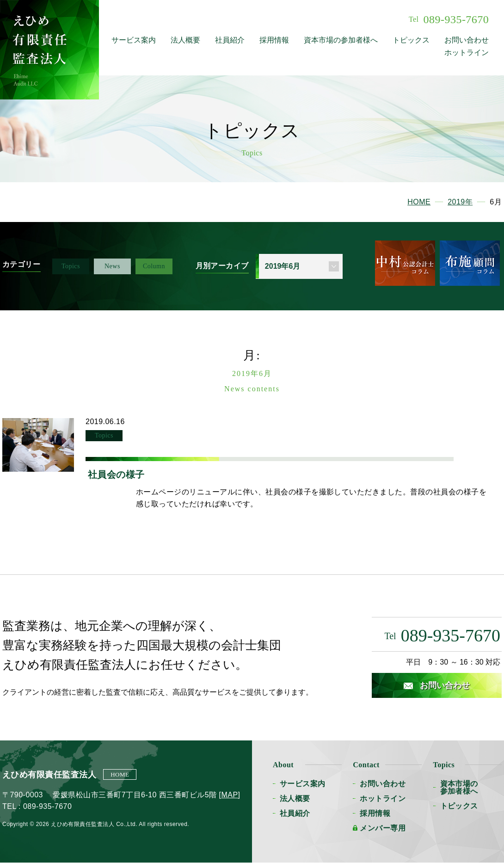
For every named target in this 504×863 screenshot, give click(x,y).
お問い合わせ (467, 40)
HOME (120, 774)
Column (154, 266)
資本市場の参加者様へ (341, 40)
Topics (71, 266)
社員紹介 (230, 40)
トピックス (411, 40)
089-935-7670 (449, 19)
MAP (229, 795)
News (112, 266)
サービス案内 (134, 40)
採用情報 (274, 40)
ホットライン (467, 52)
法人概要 (185, 40)
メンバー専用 (383, 828)
